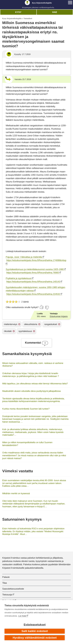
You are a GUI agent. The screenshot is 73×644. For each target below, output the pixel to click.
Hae (55, 12)
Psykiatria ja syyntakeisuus (19, 278)
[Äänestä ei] (47, 308)
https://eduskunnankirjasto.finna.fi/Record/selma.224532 (33, 294)
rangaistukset (51, 324)
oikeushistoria (31, 324)
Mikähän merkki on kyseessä (16, 493)
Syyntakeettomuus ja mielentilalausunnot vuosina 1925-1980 (35, 269)
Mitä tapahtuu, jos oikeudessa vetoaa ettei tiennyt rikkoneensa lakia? (35, 383)
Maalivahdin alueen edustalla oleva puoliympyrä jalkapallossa (31, 391)
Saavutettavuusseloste (13, 589)
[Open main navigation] (70, 3)
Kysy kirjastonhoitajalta (12, 18)
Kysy (18, 12)
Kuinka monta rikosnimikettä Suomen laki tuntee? (26, 409)
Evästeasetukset (35, 625)
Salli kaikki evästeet (35, 631)
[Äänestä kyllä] (42, 307)
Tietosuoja (7, 595)
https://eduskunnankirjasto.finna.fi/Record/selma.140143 (33, 282)
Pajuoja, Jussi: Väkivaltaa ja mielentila (24, 257)
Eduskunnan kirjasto (59, 316)
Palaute (6, 577)
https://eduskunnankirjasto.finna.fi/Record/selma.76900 (33, 273)
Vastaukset (28, 18)
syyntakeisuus (25, 331)
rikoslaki (8, 331)
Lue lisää (22, 616)
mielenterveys (11, 324)
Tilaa (5, 583)
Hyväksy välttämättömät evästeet (35, 638)
